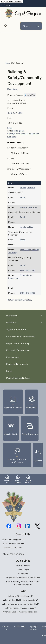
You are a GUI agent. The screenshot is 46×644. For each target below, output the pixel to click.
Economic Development (18, 350)
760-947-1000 (17, 554)
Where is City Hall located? (20, 596)
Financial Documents (17, 364)
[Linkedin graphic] (28, 526)
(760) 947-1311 (15, 113)
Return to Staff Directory (20, 300)
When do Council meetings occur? (20, 608)
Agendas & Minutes (16, 329)
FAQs (23, 591)
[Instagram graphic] (18, 526)
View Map (31, 95)
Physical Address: (15, 95)
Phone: (11, 108)
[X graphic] (37, 526)
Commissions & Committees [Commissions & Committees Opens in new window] (20, 336)
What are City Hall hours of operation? (20, 600)
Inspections (23, 574)
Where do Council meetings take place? (20, 612)
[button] (12, 25)
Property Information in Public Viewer (23, 578)
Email (10, 128)
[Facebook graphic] (9, 526)
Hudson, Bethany (28, 207)
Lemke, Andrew (28, 187)
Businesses (12, 316)
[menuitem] (23, 316)
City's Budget (23, 570)
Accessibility (19, 627)
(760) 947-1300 (28, 293)
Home (7, 63)
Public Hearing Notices (18, 378)
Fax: (9, 118)
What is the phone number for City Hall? (20, 604)
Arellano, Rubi (27, 227)
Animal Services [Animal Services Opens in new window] (23, 566)
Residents (11, 322)
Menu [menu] (8, 5)
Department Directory (18, 343)
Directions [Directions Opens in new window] (12, 89)
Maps (9, 371)
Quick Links (23, 561)
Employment (13, 357)
